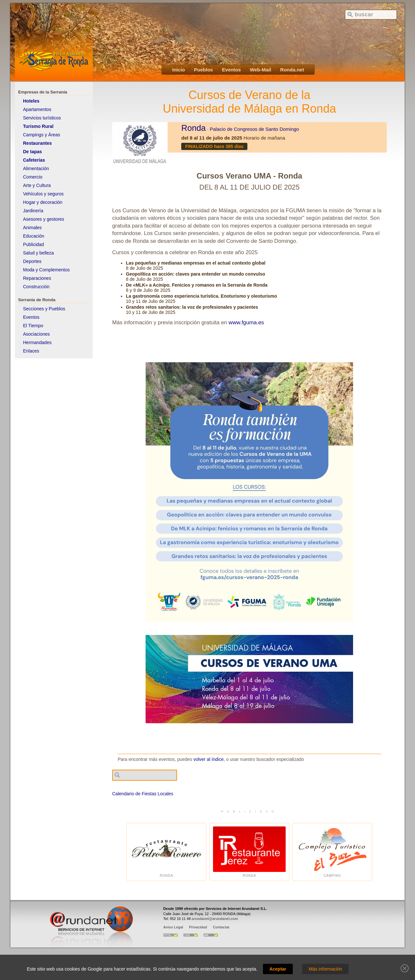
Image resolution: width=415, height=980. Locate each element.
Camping (332, 852)
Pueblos (203, 70)
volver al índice (208, 759)
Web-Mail (261, 70)
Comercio (33, 177)
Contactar (221, 927)
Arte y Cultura (37, 185)
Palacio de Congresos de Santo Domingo (254, 129)
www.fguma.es (246, 323)
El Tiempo (33, 326)
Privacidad (198, 927)
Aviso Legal (173, 927)
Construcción (36, 287)
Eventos (231, 70)
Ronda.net (292, 70)
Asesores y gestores (44, 219)
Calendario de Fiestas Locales (143, 794)
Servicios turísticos (42, 118)
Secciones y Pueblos (44, 309)
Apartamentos (37, 109)
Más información (325, 969)
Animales (32, 228)
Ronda (193, 128)
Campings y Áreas (41, 135)
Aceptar (278, 969)
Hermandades (37, 342)
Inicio (178, 70)
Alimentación (36, 168)
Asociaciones (36, 334)
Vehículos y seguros (43, 194)
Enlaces (31, 351)
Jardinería (33, 211)
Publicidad (34, 244)
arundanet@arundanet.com (215, 919)
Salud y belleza (38, 253)
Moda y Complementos (46, 270)
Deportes (32, 261)
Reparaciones (37, 278)
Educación (34, 236)
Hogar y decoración (43, 202)
